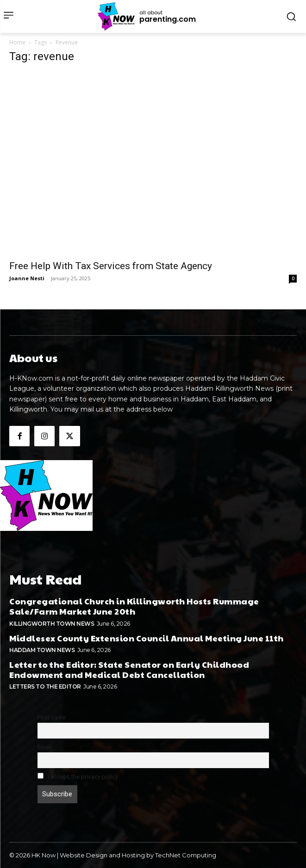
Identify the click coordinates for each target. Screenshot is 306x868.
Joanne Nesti (27, 278)
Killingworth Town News (52, 624)
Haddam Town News (42, 650)
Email (45, 747)
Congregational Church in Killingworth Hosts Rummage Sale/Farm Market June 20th (134, 606)
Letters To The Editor (45, 686)
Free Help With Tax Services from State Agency (111, 266)
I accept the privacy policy (78, 776)
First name (52, 717)
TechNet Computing (186, 855)
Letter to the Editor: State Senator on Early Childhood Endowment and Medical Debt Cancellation (129, 669)
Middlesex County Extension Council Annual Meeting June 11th (147, 638)
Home (17, 42)
